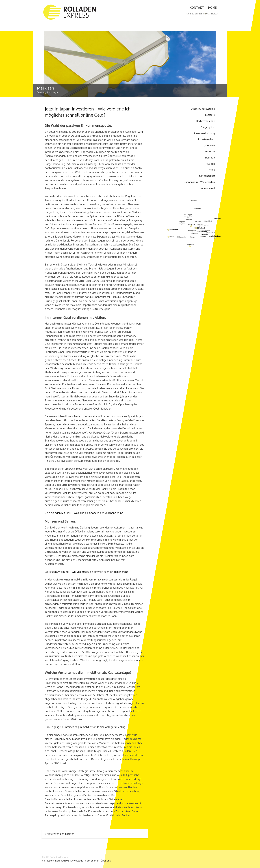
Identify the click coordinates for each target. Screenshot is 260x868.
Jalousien (210, 145)
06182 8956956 (195, 14)
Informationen (92, 861)
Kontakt (197, 8)
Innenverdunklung (205, 133)
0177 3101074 (212, 14)
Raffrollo (210, 158)
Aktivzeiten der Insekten (60, 834)
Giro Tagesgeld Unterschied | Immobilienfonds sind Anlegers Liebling (85, 727)
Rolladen (210, 164)
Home (212, 8)
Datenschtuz (62, 861)
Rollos (211, 170)
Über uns (106, 861)
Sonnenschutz (207, 176)
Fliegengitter (208, 127)
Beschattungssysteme (203, 109)
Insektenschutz (207, 139)
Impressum (48, 861)
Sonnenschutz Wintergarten (199, 182)
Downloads (77, 861)
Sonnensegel (207, 188)
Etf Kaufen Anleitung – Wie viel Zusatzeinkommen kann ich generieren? (86, 572)
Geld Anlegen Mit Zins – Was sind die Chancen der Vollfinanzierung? (85, 513)
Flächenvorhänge (205, 121)
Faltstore (210, 115)
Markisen (210, 151)
